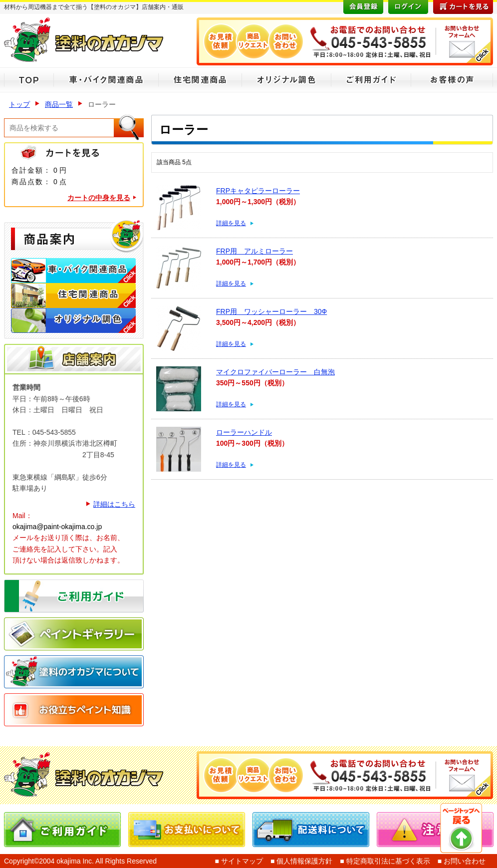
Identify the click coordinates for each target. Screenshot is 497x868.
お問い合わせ (464, 861)
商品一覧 (59, 104)
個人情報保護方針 (303, 861)
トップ (19, 104)
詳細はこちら (114, 504)
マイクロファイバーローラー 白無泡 (275, 372)
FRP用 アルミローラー (254, 251)
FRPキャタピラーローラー (258, 191)
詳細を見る (231, 223)
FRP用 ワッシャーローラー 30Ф (271, 311)
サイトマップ (241, 861)
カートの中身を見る (99, 198)
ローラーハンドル (244, 432)
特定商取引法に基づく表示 (387, 861)
